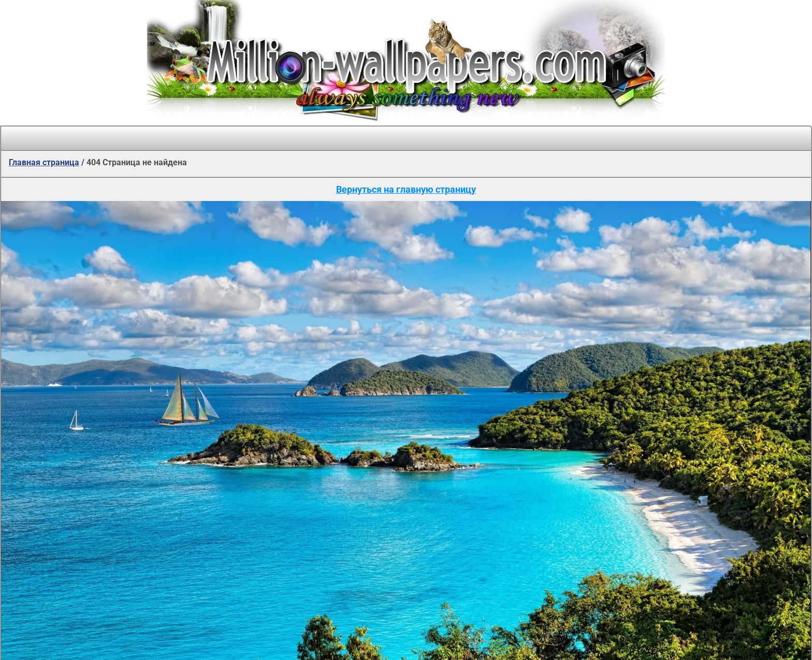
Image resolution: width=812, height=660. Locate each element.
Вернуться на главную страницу (406, 189)
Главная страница (44, 162)
